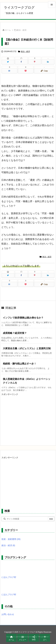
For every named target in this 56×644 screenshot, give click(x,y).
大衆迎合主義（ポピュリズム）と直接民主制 (27, 348)
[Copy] (44, 71)
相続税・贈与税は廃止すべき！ (20, 364)
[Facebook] (21, 62)
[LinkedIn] (48, 62)
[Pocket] (26, 71)
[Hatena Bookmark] (9, 71)
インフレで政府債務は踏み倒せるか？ (23, 318)
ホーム (8, 30)
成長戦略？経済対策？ (15, 333)
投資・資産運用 (11, 539)
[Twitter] (8, 62)
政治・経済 (22, 30)
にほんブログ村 (9, 577)
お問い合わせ (8, 614)
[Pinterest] (35, 62)
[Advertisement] (26, 417)
